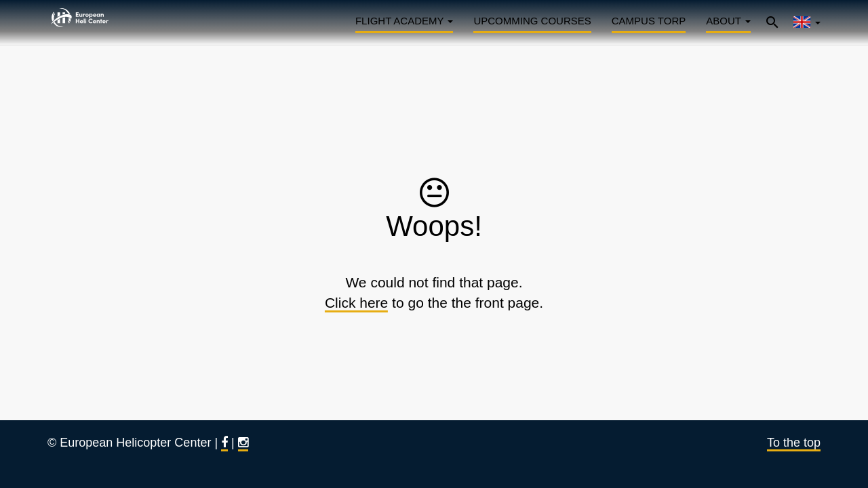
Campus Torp (649, 21)
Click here (356, 303)
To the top (794, 443)
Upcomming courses (532, 21)
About (728, 21)
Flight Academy (404, 21)
